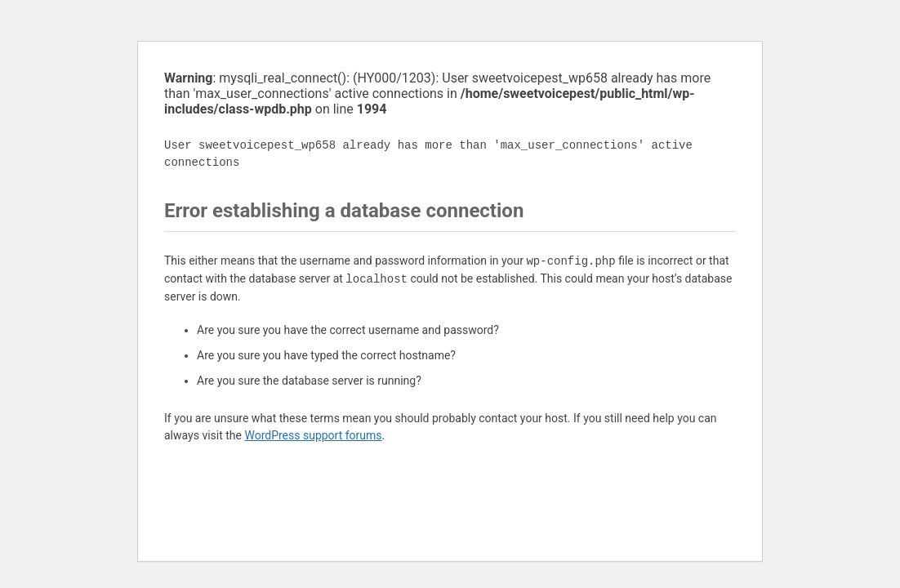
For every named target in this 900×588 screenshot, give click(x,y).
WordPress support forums (313, 435)
